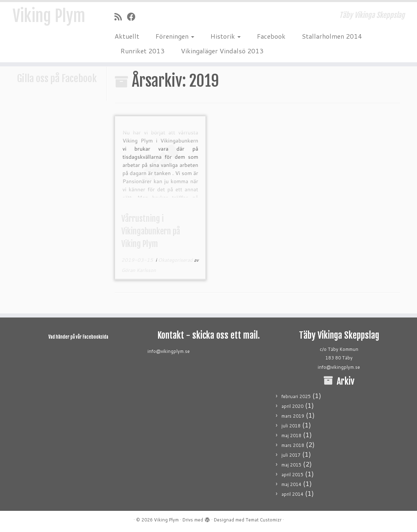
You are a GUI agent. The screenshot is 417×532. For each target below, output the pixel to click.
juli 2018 (291, 426)
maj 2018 (291, 436)
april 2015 (292, 475)
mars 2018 (293, 445)
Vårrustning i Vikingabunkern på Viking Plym (151, 231)
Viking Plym (49, 16)
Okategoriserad (176, 260)
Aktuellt (127, 36)
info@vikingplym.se (169, 351)
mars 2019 (293, 416)
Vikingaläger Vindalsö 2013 (222, 51)
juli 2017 (291, 455)
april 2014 (292, 494)
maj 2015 (291, 465)
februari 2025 (296, 396)
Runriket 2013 (143, 51)
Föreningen (175, 36)
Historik (226, 36)
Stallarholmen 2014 (332, 36)
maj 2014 (291, 484)
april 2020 (292, 406)
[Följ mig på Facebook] (134, 17)
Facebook (271, 36)
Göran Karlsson (139, 270)
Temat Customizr (263, 520)
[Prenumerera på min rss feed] (121, 17)
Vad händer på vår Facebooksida (78, 337)
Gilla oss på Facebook (57, 79)
